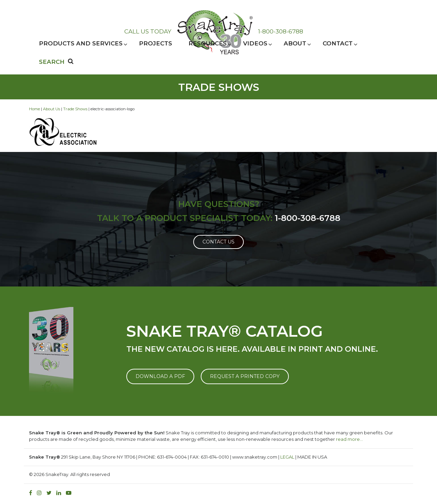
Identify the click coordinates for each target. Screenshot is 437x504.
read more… (349, 439)
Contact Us (218, 242)
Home (34, 109)
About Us (52, 109)
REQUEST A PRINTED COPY (245, 376)
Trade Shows (75, 109)
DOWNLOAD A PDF (160, 376)
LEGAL (287, 457)
